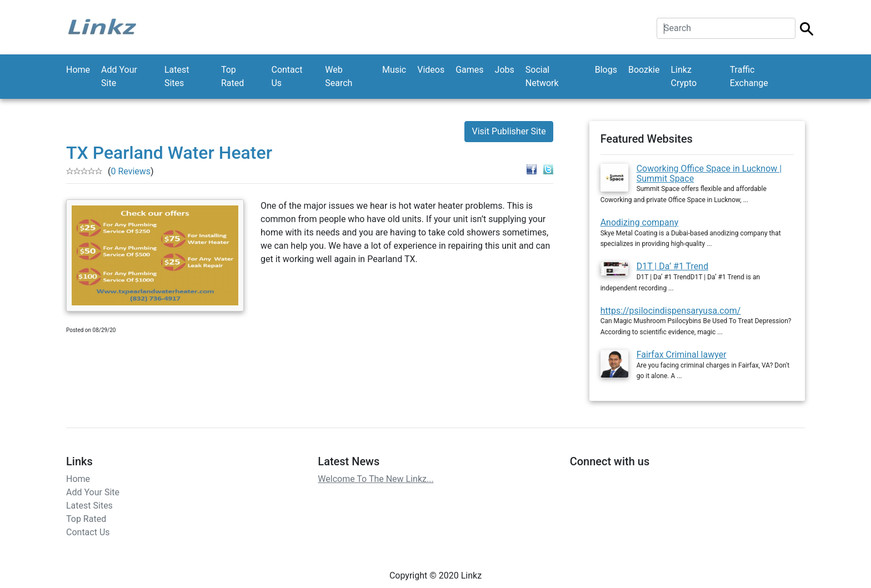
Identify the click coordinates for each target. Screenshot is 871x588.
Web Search (339, 76)
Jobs (505, 70)
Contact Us (287, 76)
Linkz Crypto (684, 76)
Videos (431, 70)
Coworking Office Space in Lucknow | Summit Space (709, 174)
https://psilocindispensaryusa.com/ (671, 311)
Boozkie (644, 70)
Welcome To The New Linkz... (376, 479)
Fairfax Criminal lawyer (682, 355)
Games (469, 70)
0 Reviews (131, 171)
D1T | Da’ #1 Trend (673, 266)
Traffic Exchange (749, 76)
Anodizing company (640, 222)
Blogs (606, 70)
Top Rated (232, 76)
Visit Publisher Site (509, 131)
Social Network (542, 76)
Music (394, 70)
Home (78, 70)
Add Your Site (119, 76)
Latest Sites (177, 76)
